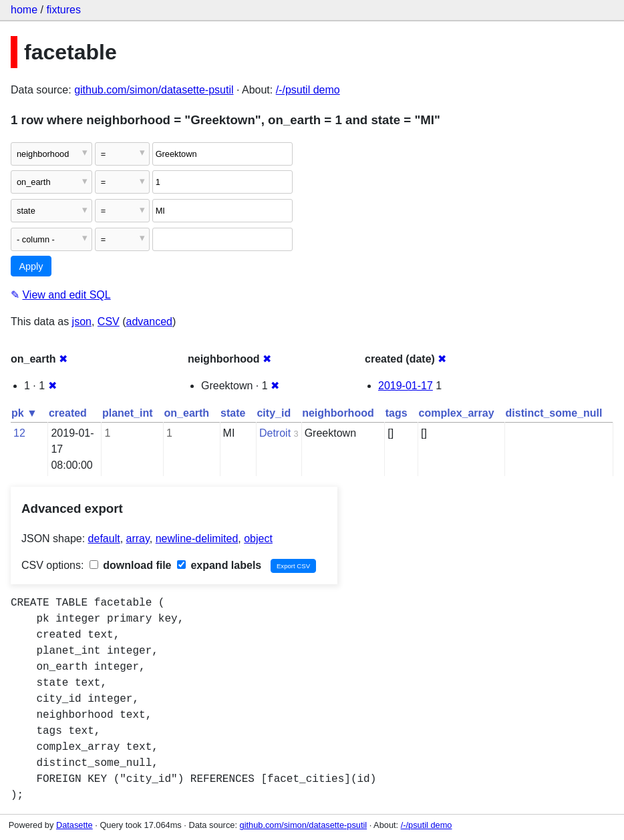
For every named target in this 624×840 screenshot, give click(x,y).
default (104, 539)
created (68, 413)
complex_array (457, 413)
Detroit (275, 433)
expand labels (219, 565)
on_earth (187, 413)
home (24, 10)
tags (397, 413)
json (82, 322)
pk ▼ (24, 413)
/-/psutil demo (308, 90)
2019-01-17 (406, 386)
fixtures (63, 10)
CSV (109, 322)
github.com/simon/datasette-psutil (154, 90)
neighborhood (338, 413)
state (233, 413)
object (258, 539)
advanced (149, 322)
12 (19, 433)
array (138, 539)
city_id (274, 413)
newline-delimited (197, 539)
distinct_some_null (554, 413)
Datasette (74, 825)
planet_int (128, 413)
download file (131, 565)
